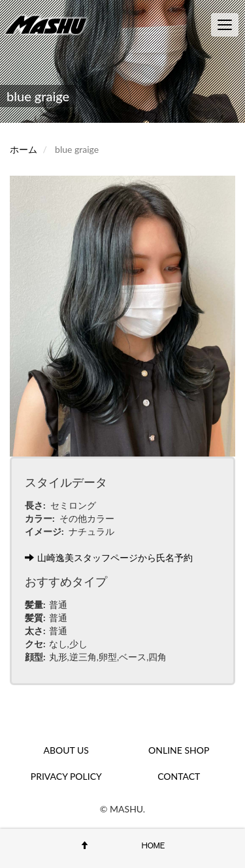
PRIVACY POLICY (66, 776)
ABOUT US (66, 750)
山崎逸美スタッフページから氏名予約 (109, 557)
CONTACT (179, 776)
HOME (154, 845)
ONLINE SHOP (179, 750)
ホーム (24, 149)
